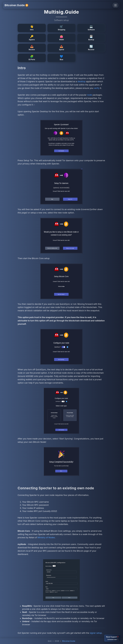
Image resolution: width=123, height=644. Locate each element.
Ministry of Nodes (46, 537)
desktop (82, 81)
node (90, 95)
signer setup (96, 633)
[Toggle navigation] (115, 5)
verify (97, 88)
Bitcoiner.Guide (16, 5)
